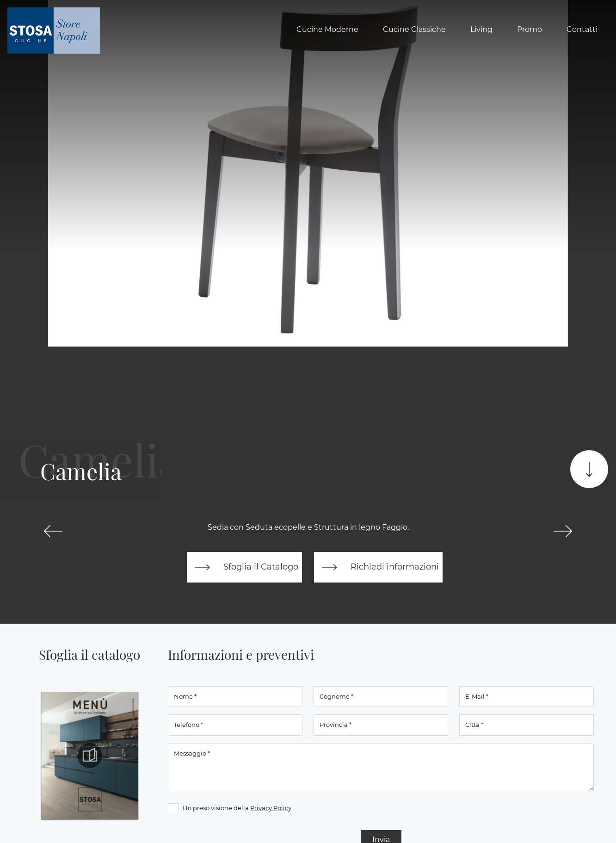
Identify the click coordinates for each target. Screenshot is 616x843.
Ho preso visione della (237, 808)
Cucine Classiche (414, 29)
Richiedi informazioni (378, 567)
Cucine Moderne (327, 29)
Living (481, 29)
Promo (530, 29)
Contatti (582, 29)
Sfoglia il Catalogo (244, 567)
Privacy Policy (271, 808)
